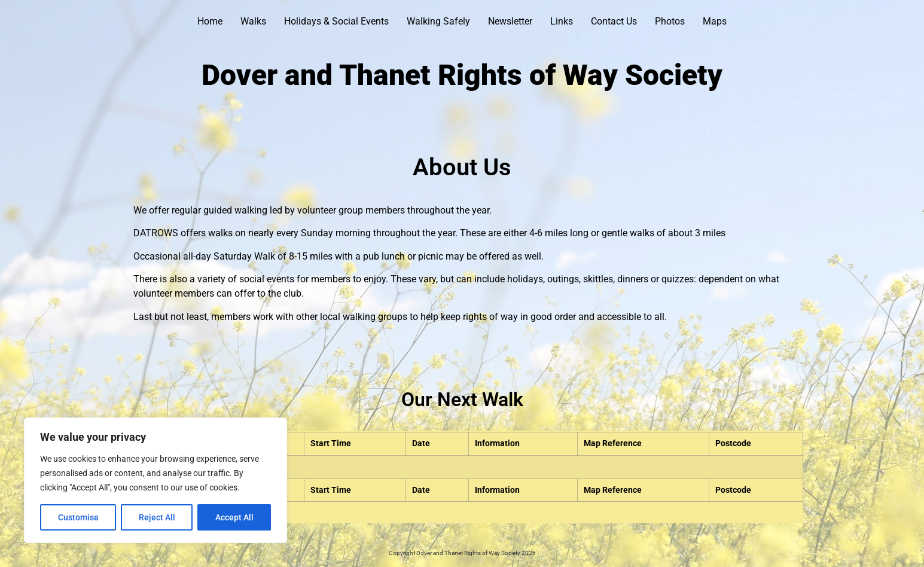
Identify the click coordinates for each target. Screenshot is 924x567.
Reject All (157, 517)
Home (210, 21)
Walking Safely (438, 21)
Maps (715, 21)
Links (562, 21)
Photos (670, 21)
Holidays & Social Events (336, 21)
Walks (253, 21)
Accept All (234, 517)
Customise (78, 517)
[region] (155, 480)
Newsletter (510, 21)
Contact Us (614, 21)
